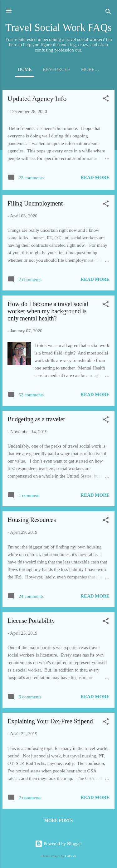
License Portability (31, 621)
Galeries (71, 856)
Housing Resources (32, 520)
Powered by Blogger (58, 844)
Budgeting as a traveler (36, 419)
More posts (58, 821)
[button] (106, 99)
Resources (56, 69)
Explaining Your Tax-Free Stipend (50, 721)
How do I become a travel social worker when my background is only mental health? (48, 311)
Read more (95, 177)
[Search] (108, 13)
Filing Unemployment (35, 203)
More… (90, 69)
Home (25, 69)
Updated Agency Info (37, 99)
